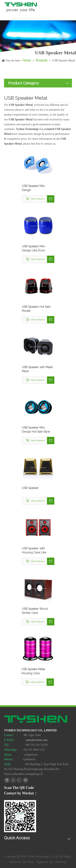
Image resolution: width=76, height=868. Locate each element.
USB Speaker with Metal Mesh (37, 369)
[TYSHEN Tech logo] (36, 720)
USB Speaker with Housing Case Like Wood (34, 551)
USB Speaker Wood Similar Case (35, 611)
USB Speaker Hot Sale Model (36, 309)
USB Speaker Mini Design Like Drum (34, 248)
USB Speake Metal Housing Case (33, 671)
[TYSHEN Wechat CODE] (20, 816)
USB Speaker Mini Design (33, 188)
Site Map (28, 862)
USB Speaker (30, 488)
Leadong (60, 862)
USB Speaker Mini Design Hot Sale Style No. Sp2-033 (36, 430)
